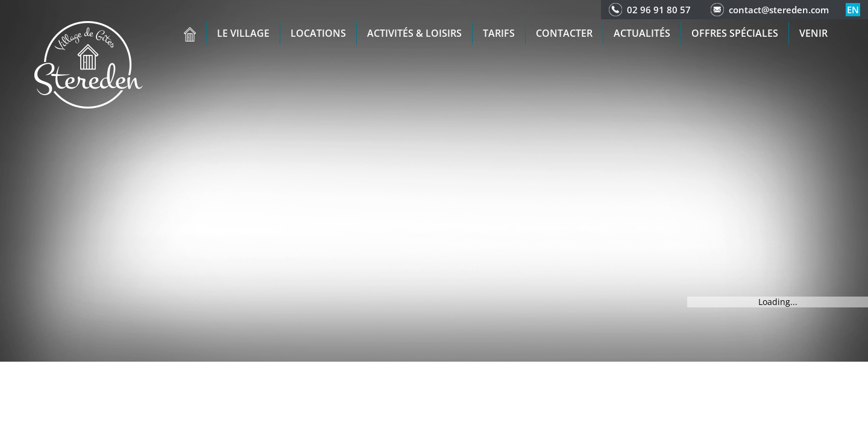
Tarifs (499, 33)
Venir (813, 33)
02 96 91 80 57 (659, 10)
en (853, 10)
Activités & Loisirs (414, 33)
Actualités (642, 33)
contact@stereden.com (779, 10)
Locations (318, 33)
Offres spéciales (735, 33)
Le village (243, 33)
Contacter (564, 33)
